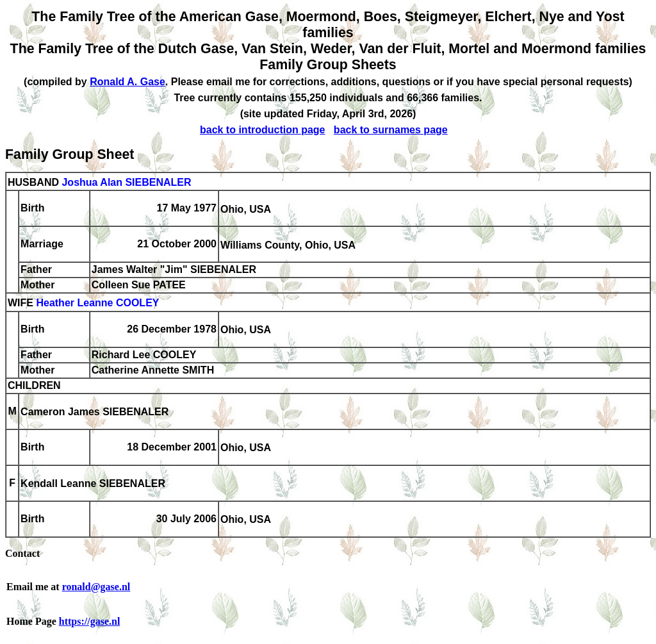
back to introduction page (263, 130)
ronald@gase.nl (96, 587)
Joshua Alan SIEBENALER (126, 182)
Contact (22, 553)
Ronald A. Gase (127, 82)
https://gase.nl (90, 621)
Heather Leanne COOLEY (97, 303)
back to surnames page (391, 130)
